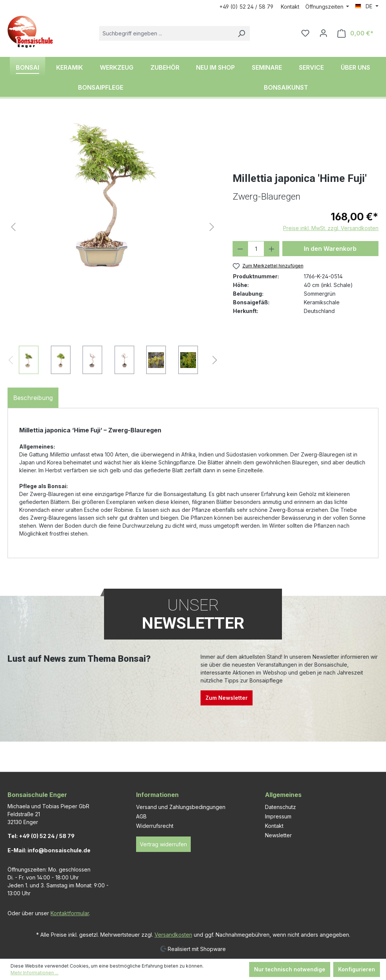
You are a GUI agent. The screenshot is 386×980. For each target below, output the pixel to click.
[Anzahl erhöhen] (272, 249)
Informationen (157, 795)
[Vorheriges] (13, 227)
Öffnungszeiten (325, 7)
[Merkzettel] (305, 33)
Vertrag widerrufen (163, 844)
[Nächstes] (212, 227)
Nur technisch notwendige (290, 969)
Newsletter (278, 835)
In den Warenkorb (330, 249)
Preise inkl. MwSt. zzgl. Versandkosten (331, 228)
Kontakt (290, 7)
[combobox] (166, 33)
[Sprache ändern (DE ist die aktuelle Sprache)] (367, 6)
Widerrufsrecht (155, 826)
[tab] (33, 398)
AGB (141, 816)
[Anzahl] (256, 249)
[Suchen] (241, 33)
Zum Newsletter (227, 698)
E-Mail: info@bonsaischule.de (49, 850)
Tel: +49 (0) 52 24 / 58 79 (41, 836)
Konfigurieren (357, 969)
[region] (113, 244)
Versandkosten (173, 935)
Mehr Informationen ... (34, 973)
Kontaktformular (70, 913)
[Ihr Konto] (323, 33)
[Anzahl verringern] (240, 249)
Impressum (278, 816)
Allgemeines (283, 795)
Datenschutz (280, 807)
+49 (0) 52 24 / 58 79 (246, 7)
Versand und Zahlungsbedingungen (181, 807)
